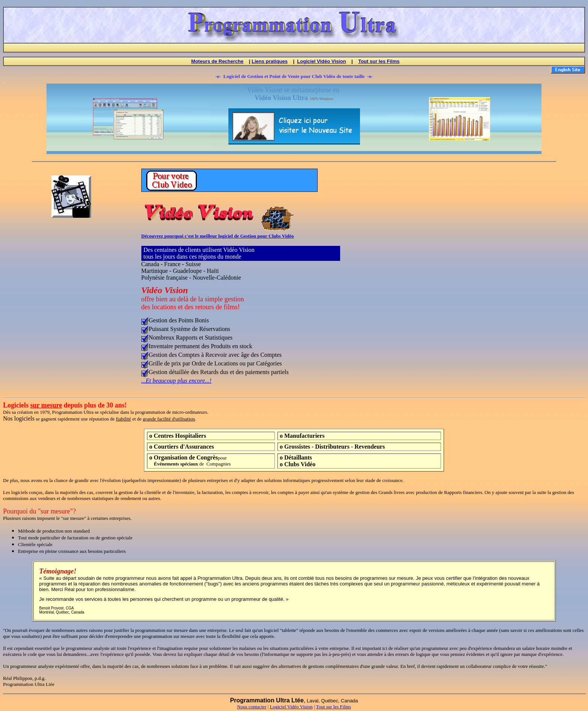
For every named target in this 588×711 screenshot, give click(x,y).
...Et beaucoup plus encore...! (176, 382)
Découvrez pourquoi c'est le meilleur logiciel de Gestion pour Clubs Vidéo (218, 237)
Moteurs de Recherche (217, 62)
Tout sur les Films (379, 62)
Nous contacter (252, 708)
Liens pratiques (270, 62)
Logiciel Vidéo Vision (321, 62)
